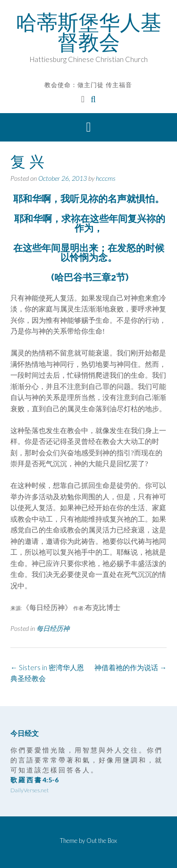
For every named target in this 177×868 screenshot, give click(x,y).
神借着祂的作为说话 (131, 667)
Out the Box (102, 841)
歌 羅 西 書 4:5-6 (34, 780)
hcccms (106, 178)
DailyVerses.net (29, 790)
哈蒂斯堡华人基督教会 (89, 32)
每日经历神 (53, 628)
